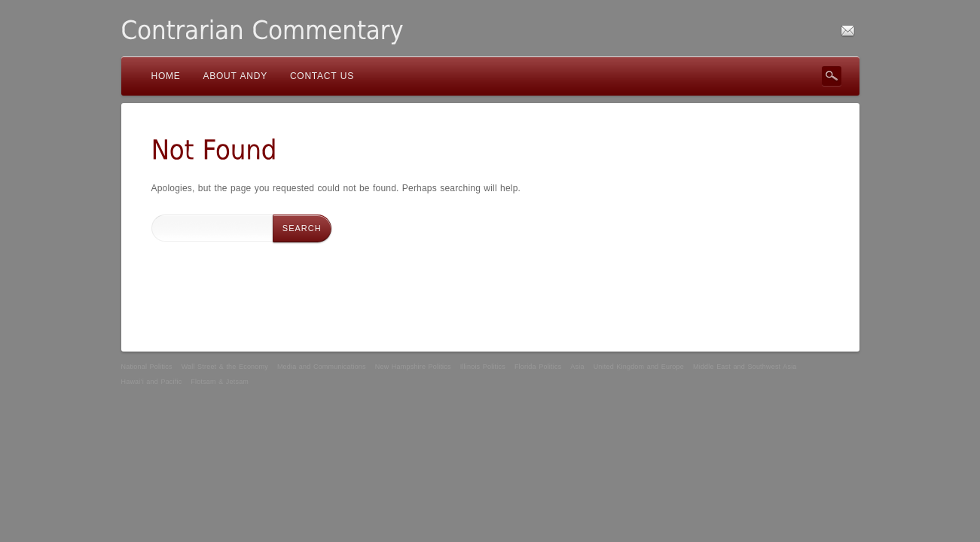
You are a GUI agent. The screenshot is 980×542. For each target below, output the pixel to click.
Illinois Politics (483, 367)
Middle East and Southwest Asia (745, 367)
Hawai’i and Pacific (152, 382)
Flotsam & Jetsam (220, 382)
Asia (577, 367)
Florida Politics (538, 367)
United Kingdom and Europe (639, 367)
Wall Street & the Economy (225, 367)
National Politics (147, 367)
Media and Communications (322, 367)
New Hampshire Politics (413, 367)
